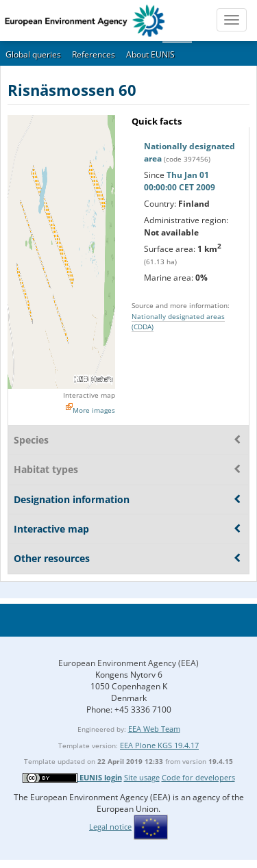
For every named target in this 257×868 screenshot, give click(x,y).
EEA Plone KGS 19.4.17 (159, 745)
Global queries (33, 54)
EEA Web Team (154, 729)
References (94, 54)
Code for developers (198, 777)
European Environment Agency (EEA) (128, 663)
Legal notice (110, 827)
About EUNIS (150, 54)
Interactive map (89, 395)
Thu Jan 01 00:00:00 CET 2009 (180, 181)
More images (94, 410)
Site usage (142, 777)
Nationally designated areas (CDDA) (178, 321)
